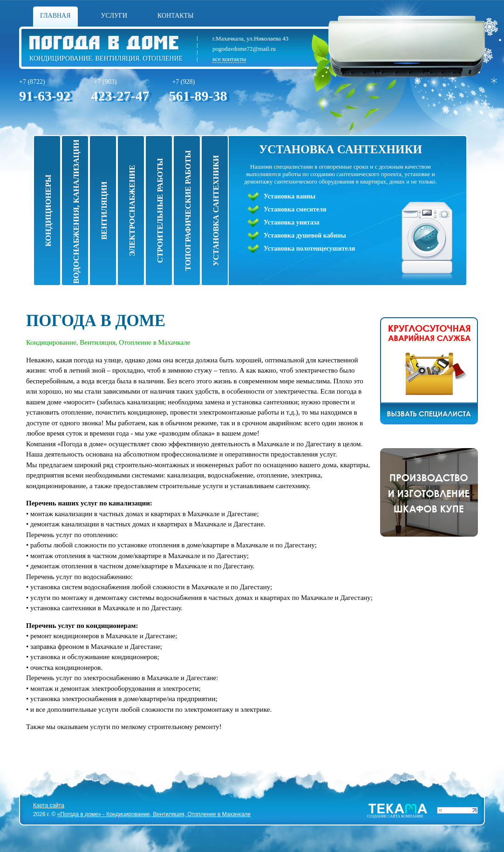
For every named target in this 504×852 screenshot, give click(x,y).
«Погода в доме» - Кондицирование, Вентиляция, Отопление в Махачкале (154, 814)
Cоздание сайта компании (395, 816)
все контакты (229, 59)
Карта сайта (49, 805)
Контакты (175, 16)
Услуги (114, 16)
